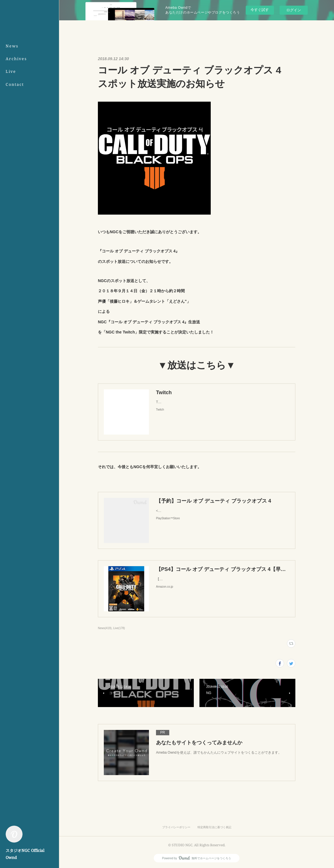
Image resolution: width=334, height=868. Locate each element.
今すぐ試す (260, 10)
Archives (16, 59)
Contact (15, 84)
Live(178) (119, 628)
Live (11, 71)
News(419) (105, 628)
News (12, 46)
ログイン (294, 10)
